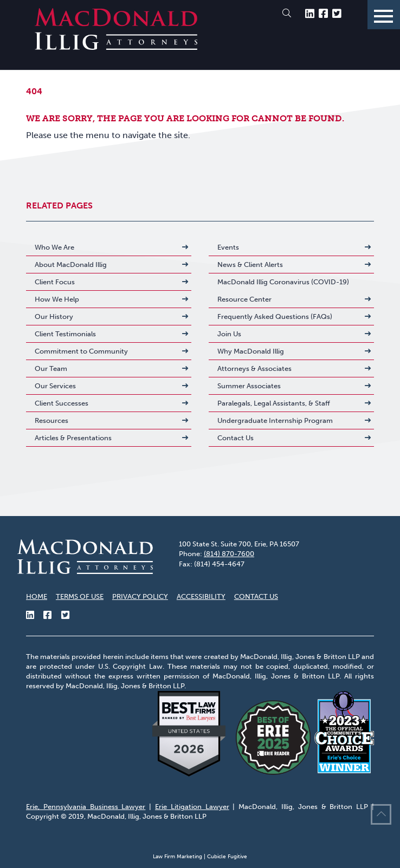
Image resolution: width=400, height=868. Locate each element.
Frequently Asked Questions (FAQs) (275, 316)
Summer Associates (249, 386)
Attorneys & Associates (254, 368)
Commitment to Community (81, 351)
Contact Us (236, 438)
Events (228, 247)
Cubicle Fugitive (227, 857)
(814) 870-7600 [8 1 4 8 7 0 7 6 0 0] (229, 554)
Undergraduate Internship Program (275, 420)
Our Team (51, 368)
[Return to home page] (116, 47)
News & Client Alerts (250, 265)
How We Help (57, 299)
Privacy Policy (140, 596)
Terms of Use (80, 596)
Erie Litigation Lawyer (192, 807)
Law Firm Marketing (178, 857)
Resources (51, 420)
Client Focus (55, 282)
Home (37, 596)
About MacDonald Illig (71, 265)
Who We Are (54, 247)
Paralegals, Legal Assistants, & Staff (274, 403)
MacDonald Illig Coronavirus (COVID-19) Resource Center (283, 291)
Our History (54, 316)
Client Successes (62, 403)
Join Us (229, 334)
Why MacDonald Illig (251, 351)
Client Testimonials (65, 334)
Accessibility (201, 596)
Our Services (55, 386)
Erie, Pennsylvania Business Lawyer (86, 807)
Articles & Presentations (73, 438)
